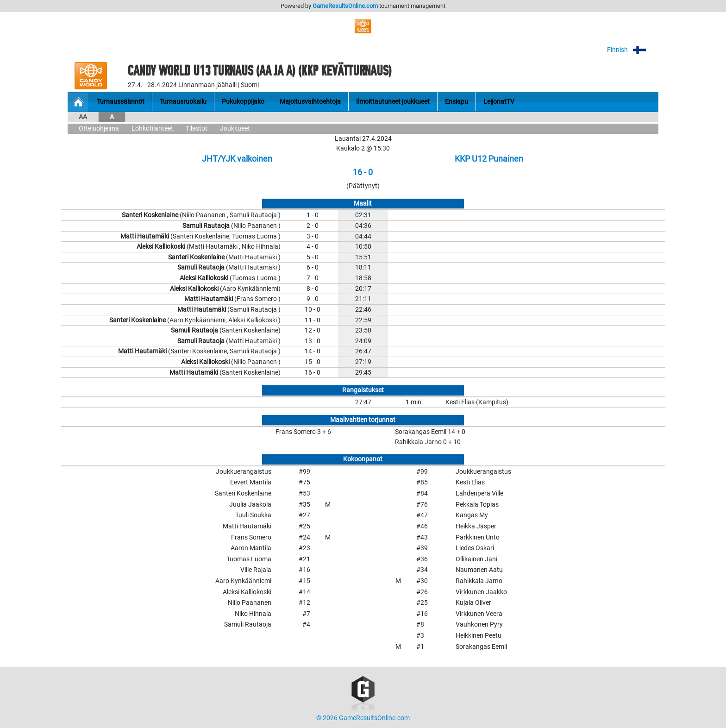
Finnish (633, 50)
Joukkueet (235, 129)
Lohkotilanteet (152, 129)
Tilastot (197, 129)
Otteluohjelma (99, 129)
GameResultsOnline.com (345, 6)
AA (83, 117)
